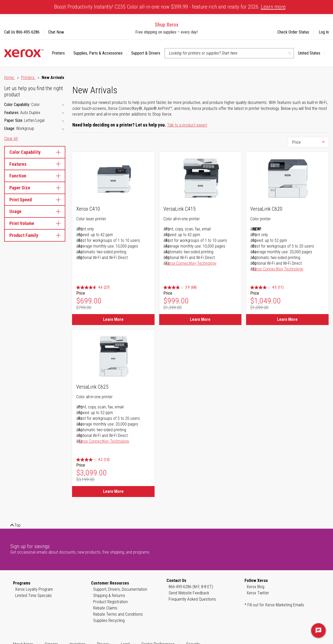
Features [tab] (35, 164)
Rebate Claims (105, 608)
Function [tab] (35, 176)
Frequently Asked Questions (192, 599)
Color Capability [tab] (35, 152)
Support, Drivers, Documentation (120, 589)
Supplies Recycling (109, 620)
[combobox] (229, 53)
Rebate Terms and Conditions (118, 614)
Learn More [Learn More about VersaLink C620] (287, 319)
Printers (28, 78)
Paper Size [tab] (35, 188)
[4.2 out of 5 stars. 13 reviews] (93, 460)
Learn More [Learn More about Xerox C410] (113, 319)
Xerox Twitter (258, 593)
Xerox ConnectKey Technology (191, 263)
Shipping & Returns (109, 596)
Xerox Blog (255, 587)
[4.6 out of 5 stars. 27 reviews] (93, 287)
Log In (324, 32)
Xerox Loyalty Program (34, 589)
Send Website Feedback (189, 593)
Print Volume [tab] (35, 223)
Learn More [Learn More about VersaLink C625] (113, 491)
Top (17, 525)
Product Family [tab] (35, 235)
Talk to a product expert (187, 125)
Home (9, 78)
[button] (311, 53)
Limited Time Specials (33, 596)
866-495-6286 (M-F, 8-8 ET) (191, 587)
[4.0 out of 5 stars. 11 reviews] (267, 287)
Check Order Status (293, 32)
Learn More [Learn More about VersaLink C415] (200, 319)
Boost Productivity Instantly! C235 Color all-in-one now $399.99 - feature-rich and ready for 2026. (170, 7)
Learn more (273, 7)
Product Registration (110, 602)
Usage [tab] (35, 211)
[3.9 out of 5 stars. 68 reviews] (180, 287)
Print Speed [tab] (35, 200)
